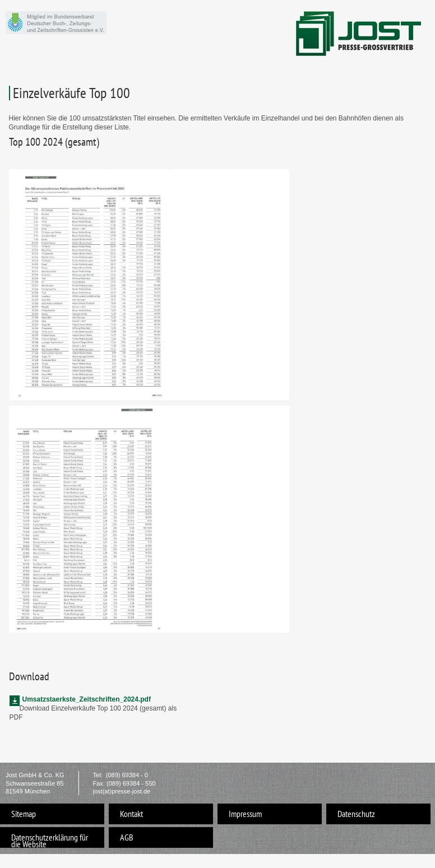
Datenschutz (356, 814)
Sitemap (24, 814)
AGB (127, 837)
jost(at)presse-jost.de (122, 791)
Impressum (245, 814)
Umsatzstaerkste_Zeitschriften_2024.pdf (87, 699)
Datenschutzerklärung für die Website (50, 840)
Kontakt (131, 814)
